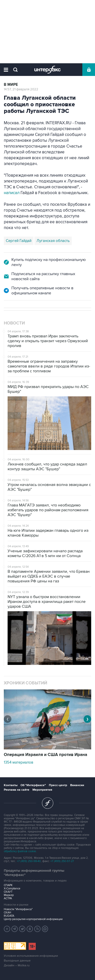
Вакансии (77, 785)
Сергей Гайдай (19, 241)
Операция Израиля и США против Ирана (45, 755)
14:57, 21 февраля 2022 (21, 89)
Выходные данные (17, 961)
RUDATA (9, 916)
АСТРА (8, 898)
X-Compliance (12, 889)
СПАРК (8, 885)
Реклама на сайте (17, 790)
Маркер (9, 895)
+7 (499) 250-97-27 (62, 861)
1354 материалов (18, 762)
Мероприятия (42, 790)
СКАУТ (8, 892)
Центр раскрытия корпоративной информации (33, 919)
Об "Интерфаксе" (33, 785)
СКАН (7, 913)
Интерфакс (48, 70)
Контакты (11, 785)
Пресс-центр (58, 785)
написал (12, 193)
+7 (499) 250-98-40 (29, 861)
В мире (11, 85)
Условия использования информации (31, 956)
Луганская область (53, 241)
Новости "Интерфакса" (18, 909)
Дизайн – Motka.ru (17, 965)
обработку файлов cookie (20, 851)
